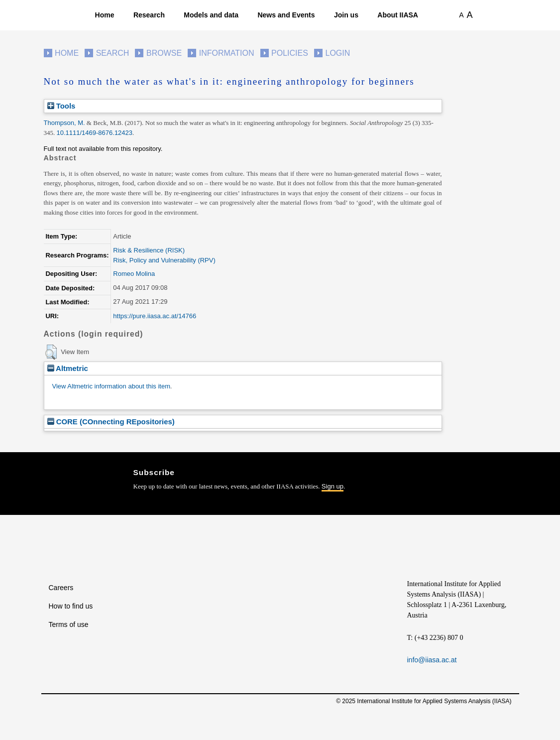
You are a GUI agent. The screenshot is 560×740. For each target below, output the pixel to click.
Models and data (211, 15)
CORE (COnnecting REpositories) (111, 422)
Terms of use (69, 624)
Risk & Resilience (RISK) (149, 250)
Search (113, 53)
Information (227, 53)
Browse (164, 53)
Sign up (333, 486)
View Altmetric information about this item (111, 386)
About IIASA (398, 15)
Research (149, 15)
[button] (51, 352)
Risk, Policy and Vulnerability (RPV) (164, 260)
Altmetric (68, 368)
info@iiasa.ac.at (432, 660)
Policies (290, 53)
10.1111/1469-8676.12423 (95, 133)
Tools (61, 106)
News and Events (286, 15)
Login (338, 53)
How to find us (71, 606)
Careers (61, 588)
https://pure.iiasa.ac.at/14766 (155, 316)
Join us (346, 15)
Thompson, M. (64, 123)
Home (105, 15)
